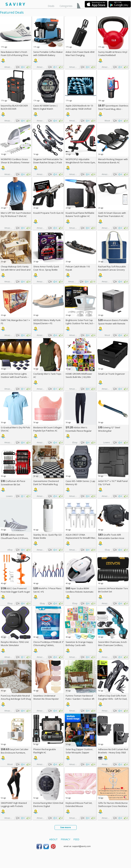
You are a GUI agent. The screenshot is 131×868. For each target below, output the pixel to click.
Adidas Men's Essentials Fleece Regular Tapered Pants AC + (79, 431)
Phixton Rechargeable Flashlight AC (45, 751)
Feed (76, 839)
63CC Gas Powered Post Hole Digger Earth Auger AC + (15, 592)
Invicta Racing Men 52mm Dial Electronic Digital (48, 805)
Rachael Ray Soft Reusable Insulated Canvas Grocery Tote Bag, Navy (112, 270)
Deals (51, 6)
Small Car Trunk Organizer (112, 374)
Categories (66, 6)
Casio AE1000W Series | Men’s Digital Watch (45, 107)
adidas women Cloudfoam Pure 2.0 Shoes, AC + (15, 538)
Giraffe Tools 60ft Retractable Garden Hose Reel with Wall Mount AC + (112, 538)
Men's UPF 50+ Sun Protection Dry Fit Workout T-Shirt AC (16, 214)
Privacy (65, 839)
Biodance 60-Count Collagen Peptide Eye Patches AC (48, 429)
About (53, 839)
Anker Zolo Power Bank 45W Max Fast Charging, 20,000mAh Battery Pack (80, 55)
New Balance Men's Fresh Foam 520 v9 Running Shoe (14, 54)
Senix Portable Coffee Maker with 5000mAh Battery (48, 54)
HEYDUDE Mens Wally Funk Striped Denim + (47, 322)
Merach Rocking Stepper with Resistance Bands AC (113, 161)
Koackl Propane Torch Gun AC (49, 213)
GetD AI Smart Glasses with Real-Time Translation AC (112, 214)
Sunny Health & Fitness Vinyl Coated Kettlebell (113, 54)
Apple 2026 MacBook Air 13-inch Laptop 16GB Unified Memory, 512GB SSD (80, 109)
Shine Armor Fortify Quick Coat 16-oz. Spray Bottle (46, 268)
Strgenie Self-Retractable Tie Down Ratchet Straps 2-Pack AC (48, 162)
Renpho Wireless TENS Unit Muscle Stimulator (15, 644)
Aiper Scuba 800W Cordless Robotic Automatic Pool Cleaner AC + (80, 592)
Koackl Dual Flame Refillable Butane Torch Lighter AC (80, 214)
